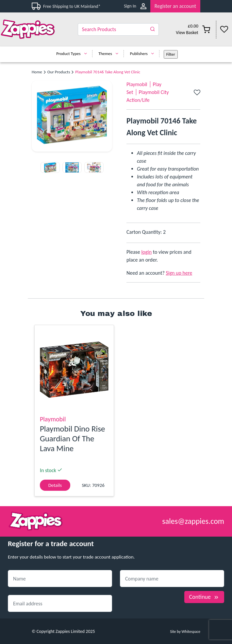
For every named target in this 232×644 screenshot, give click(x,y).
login (146, 252)
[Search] (118, 29)
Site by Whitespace (185, 632)
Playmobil (137, 84)
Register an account (175, 6)
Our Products (59, 72)
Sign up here (179, 273)
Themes (110, 54)
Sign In (130, 6)
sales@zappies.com (193, 521)
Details (55, 485)
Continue (204, 597)
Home (37, 72)
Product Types (73, 54)
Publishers (144, 54)
